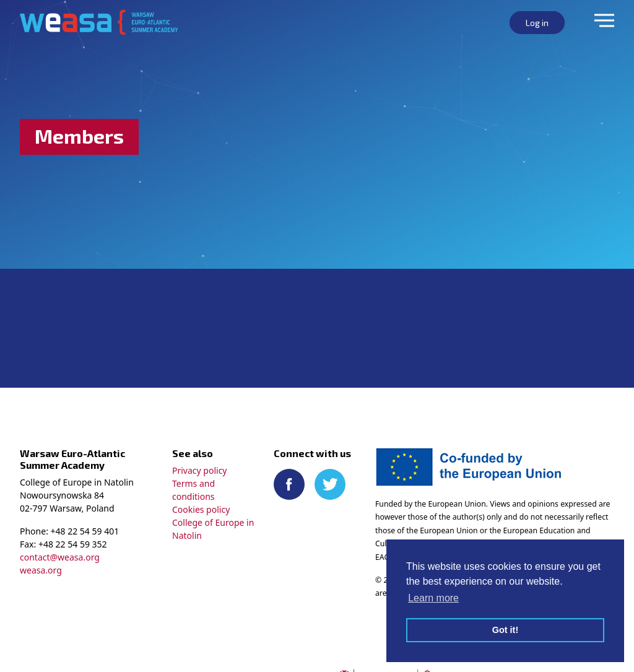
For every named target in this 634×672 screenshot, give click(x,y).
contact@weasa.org (60, 557)
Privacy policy (200, 470)
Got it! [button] (505, 630)
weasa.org (41, 570)
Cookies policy (201, 509)
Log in (537, 23)
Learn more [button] (433, 598)
